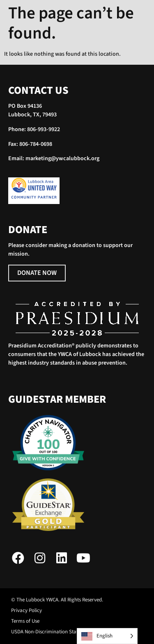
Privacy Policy (26, 610)
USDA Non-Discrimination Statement (52, 632)
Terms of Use (25, 621)
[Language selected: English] (107, 636)
